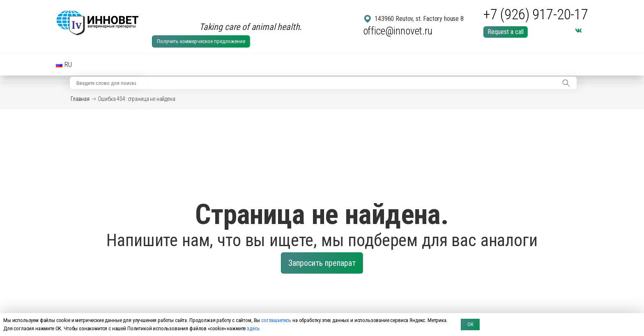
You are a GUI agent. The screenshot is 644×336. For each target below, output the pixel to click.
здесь (253, 328)
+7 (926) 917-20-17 (536, 15)
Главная (80, 99)
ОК (470, 324)
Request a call (506, 32)
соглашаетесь (276, 320)
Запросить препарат (322, 263)
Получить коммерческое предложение (201, 41)
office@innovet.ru (398, 31)
